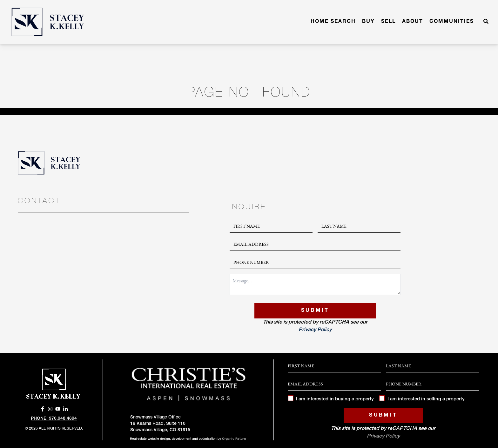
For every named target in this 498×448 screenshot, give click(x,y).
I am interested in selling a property (422, 399)
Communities (452, 22)
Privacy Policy (315, 330)
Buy (368, 22)
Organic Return (234, 439)
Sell (388, 22)
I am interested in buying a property (331, 399)
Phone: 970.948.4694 (54, 419)
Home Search (333, 22)
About (413, 22)
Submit (315, 311)
